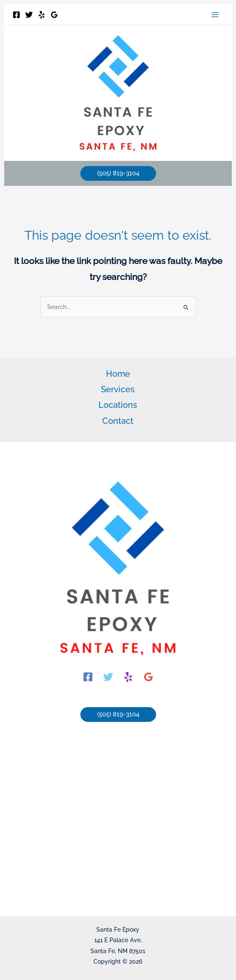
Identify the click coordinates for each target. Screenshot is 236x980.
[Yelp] (42, 15)
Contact (118, 421)
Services (118, 389)
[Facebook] (16, 15)
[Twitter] (29, 15)
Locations (118, 405)
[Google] (54, 15)
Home (118, 374)
